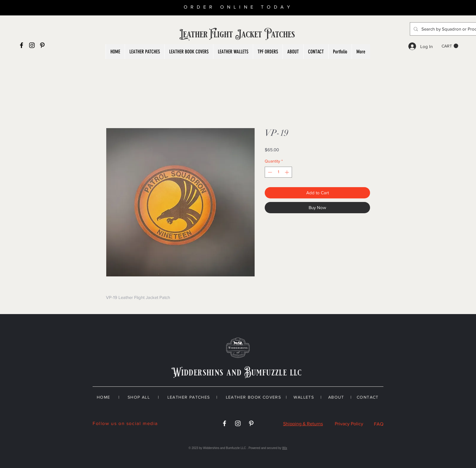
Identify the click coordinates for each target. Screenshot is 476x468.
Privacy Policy (349, 424)
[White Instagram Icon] (238, 423)
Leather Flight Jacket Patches (238, 34)
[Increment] (287, 172)
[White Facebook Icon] (224, 423)
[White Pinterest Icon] (251, 423)
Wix (285, 448)
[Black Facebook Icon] (22, 45)
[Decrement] (269, 172)
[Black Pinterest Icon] (42, 45)
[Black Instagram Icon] (32, 45)
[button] (450, 46)
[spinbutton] (278, 172)
